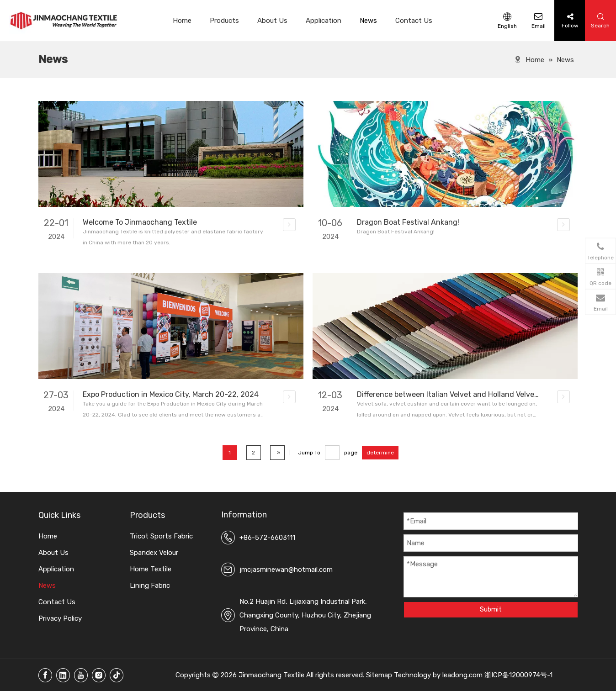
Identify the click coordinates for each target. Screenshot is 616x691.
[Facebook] (45, 675)
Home (182, 21)
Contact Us (414, 21)
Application (324, 21)
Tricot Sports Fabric (161, 536)
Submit (491, 609)
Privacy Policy (60, 618)
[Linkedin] (63, 675)
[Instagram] (99, 675)
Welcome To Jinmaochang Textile (140, 222)
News (368, 21)
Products (224, 21)
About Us (272, 21)
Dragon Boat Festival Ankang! (408, 222)
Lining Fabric (150, 586)
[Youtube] (81, 675)
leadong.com (462, 675)
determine (380, 453)
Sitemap (379, 675)
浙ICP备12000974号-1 (518, 675)
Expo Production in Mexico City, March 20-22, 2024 (171, 394)
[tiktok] (117, 675)
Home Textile (151, 569)
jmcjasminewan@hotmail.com (286, 570)
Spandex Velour (154, 553)
